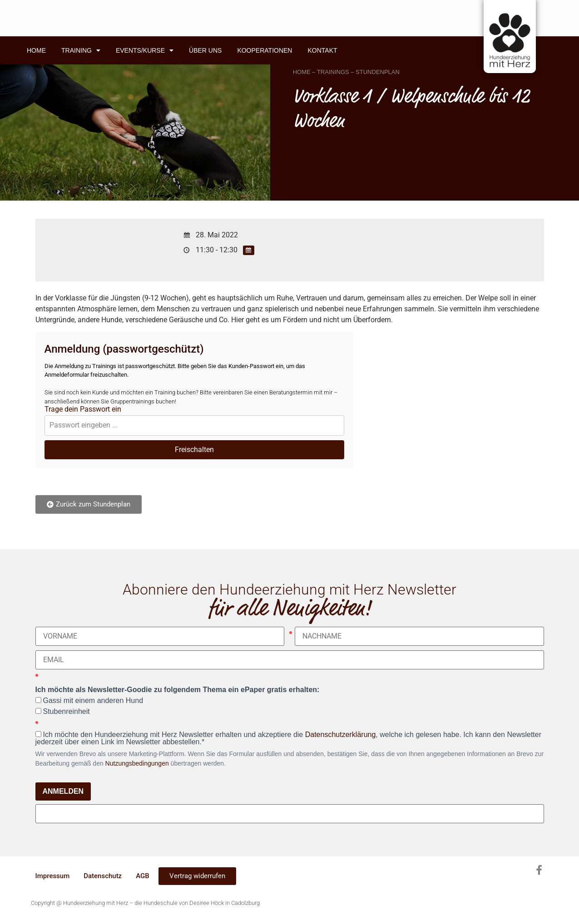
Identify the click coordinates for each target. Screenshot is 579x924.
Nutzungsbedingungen (137, 763)
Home (36, 50)
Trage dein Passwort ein (83, 409)
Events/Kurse (145, 50)
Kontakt (322, 50)
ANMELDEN (63, 791)
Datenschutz (103, 876)
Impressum (53, 876)
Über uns (205, 50)
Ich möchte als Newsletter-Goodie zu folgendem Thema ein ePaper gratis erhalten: (178, 690)
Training (81, 50)
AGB (143, 876)
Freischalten (194, 450)
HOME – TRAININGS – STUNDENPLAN (346, 72)
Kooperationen (265, 50)
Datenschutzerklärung (341, 735)
